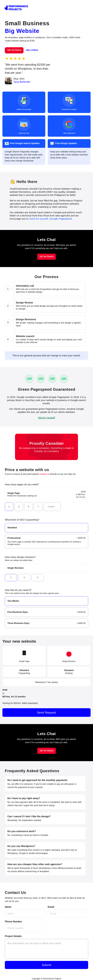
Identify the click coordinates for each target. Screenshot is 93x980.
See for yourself (46, 418)
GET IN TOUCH (14, 50)
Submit (46, 965)
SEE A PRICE (32, 50)
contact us (44, 474)
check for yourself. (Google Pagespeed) (50, 219)
